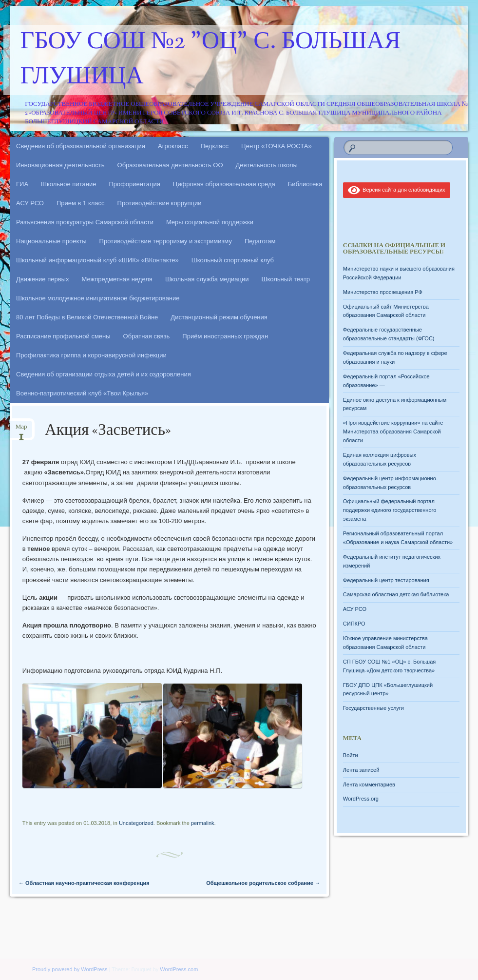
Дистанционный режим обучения (219, 317)
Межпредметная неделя (117, 279)
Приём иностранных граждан (225, 336)
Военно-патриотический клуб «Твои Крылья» (82, 393)
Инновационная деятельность (60, 165)
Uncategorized (136, 823)
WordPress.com (179, 969)
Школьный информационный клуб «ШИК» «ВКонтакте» (97, 260)
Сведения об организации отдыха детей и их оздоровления (104, 374)
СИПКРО (354, 624)
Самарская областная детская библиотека (396, 594)
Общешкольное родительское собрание (263, 883)
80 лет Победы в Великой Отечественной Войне (87, 317)
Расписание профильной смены (63, 336)
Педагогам (260, 241)
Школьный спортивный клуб (233, 260)
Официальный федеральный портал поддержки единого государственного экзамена (390, 510)
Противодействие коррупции (160, 203)
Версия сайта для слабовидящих (397, 190)
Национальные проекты (51, 241)
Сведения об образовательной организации (81, 146)
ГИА (22, 184)
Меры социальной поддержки (210, 222)
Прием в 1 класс (81, 203)
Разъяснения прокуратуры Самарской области (85, 222)
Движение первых (42, 279)
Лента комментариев (369, 784)
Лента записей (361, 770)
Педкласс (215, 146)
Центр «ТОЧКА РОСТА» (277, 146)
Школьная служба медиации (207, 279)
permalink (203, 823)
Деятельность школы (267, 165)
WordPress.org (361, 799)
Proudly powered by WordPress (70, 969)
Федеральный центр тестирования (386, 580)
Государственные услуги (373, 708)
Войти (351, 755)
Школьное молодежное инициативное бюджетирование (98, 298)
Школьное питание (68, 184)
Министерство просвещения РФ (383, 292)
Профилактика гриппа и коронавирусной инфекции (91, 355)
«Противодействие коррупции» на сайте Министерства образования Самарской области (393, 431)
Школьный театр (286, 279)
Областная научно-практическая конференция (84, 883)
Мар (21, 430)
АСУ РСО (30, 203)
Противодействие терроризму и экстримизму (166, 241)
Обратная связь (147, 336)
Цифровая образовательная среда (224, 184)
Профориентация (134, 184)
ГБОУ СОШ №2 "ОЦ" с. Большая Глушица (211, 60)
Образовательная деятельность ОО (170, 165)
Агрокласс (173, 146)
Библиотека (305, 184)
